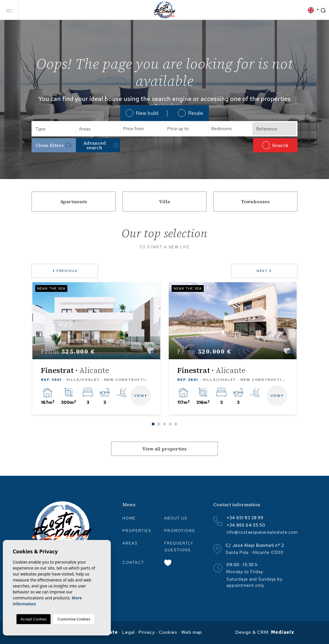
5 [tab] (176, 424)
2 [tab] (159, 424)
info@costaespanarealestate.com (262, 532)
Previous (65, 271)
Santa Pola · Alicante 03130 (254, 552)
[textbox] (57, 129)
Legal (128, 632)
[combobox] (55, 129)
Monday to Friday (245, 572)
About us (176, 518)
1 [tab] (153, 424)
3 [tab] (164, 424)
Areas (130, 543)
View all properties (164, 449)
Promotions (180, 531)
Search (275, 145)
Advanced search (101, 145)
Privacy (147, 632)
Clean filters (54, 145)
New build (142, 113)
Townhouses (255, 201)
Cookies (168, 632)
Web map (192, 632)
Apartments (74, 201)
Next (264, 271)
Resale (190, 113)
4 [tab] (170, 424)
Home (129, 518)
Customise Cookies (74, 619)
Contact (133, 563)
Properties (137, 531)
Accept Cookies (34, 619)
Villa (164, 201)
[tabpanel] (96, 348)
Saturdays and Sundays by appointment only (254, 582)
